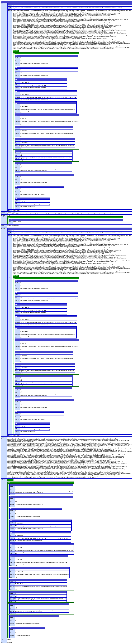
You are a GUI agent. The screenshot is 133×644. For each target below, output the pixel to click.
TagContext (10, 53)
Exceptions (3, 217)
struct (2, 2)
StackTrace (10, 10)
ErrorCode (10, 6)
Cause (2, 3)
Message (9, 7)
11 (13, 174)
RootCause (3, 228)
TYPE (16, 65)
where (2, 642)
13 (13, 198)
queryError (3, 641)
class (10, 221)
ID (15, 59)
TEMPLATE (17, 64)
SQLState (10, 9)
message (11, 223)
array (14, 53)
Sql (2, 439)
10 (13, 162)
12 (13, 186)
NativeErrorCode (4, 227)
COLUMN (17, 57)
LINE (16, 60)
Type (9, 210)
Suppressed (10, 50)
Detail (2, 214)
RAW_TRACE (17, 62)
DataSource (3, 212)
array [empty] (16, 51)
